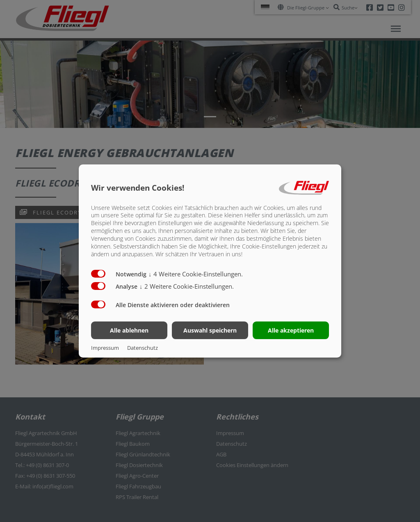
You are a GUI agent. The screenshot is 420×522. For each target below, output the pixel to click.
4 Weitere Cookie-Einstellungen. (196, 274)
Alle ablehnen (129, 330)
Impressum (105, 348)
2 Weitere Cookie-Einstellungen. (187, 286)
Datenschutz (143, 348)
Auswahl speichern (210, 330)
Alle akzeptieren (291, 330)
